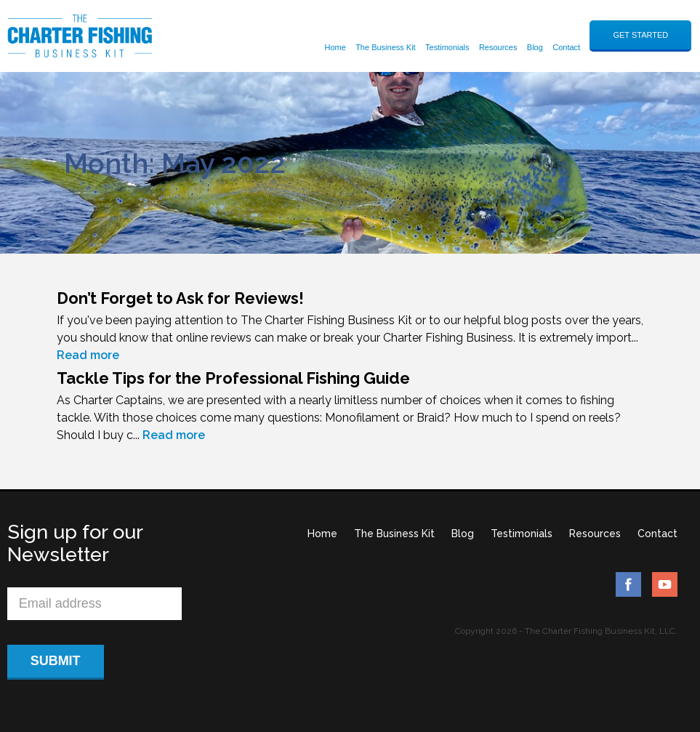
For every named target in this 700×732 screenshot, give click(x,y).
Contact (566, 47)
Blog (535, 47)
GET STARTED (640, 35)
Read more (88, 355)
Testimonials (447, 47)
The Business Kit (386, 47)
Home (335, 47)
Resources (498, 47)
